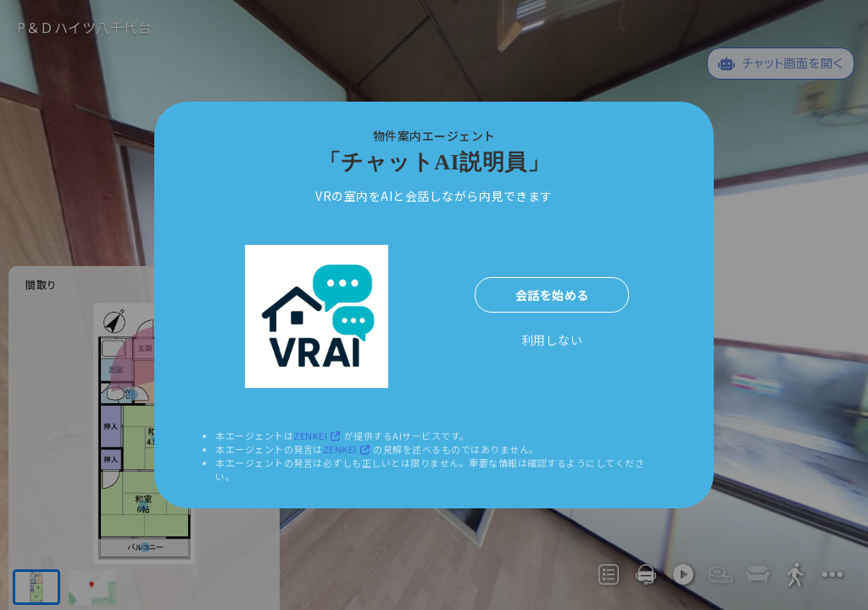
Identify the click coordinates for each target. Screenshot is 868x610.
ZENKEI (319, 435)
